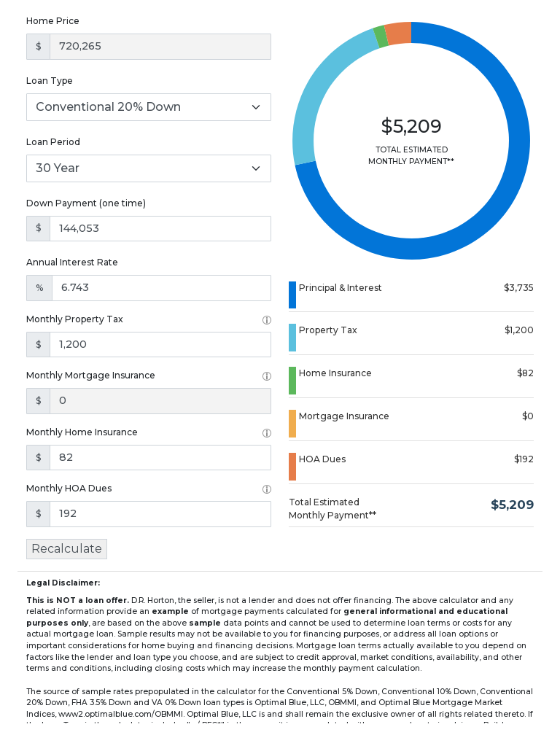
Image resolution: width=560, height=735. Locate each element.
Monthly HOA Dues (69, 488)
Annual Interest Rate (72, 262)
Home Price (53, 21)
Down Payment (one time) (86, 203)
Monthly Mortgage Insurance (91, 375)
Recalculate (67, 549)
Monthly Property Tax (75, 319)
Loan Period (53, 142)
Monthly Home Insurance (82, 432)
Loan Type (50, 81)
